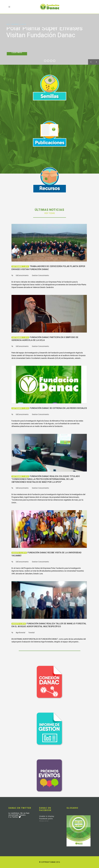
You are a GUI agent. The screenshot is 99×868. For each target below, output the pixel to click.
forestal (32, 633)
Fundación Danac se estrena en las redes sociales (58, 408)
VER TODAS (50, 213)
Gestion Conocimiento (40, 275)
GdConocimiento (22, 275)
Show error (44, 821)
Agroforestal (20, 633)
